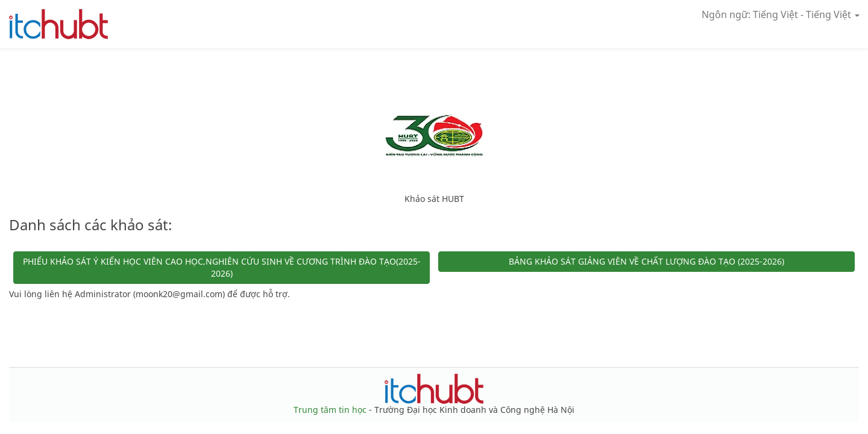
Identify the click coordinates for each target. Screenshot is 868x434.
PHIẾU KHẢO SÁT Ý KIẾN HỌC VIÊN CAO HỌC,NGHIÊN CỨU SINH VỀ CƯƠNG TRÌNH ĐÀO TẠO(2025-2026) (222, 267)
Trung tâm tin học (331, 410)
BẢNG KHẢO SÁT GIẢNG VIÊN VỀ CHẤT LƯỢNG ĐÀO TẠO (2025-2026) (646, 261)
